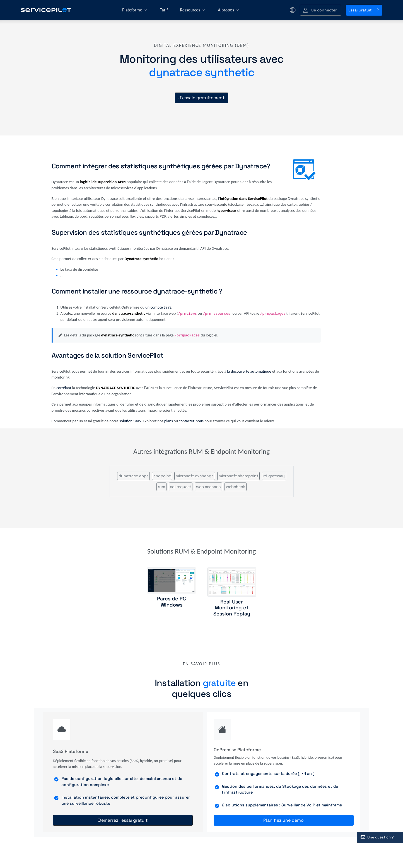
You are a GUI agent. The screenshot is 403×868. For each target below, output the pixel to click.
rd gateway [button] (274, 476)
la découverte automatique (249, 371)
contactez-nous (191, 421)
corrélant (64, 388)
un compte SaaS (158, 307)
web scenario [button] (208, 487)
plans (169, 421)
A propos (229, 10)
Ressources (193, 10)
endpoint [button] (162, 476)
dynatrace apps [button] (133, 476)
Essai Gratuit (364, 10)
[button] (321, 10)
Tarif (164, 10)
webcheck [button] (236, 487)
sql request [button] (181, 487)
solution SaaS (130, 421)
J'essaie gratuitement (201, 98)
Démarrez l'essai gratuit (123, 820)
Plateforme (135, 10)
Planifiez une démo (283, 820)
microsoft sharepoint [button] (238, 476)
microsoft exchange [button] (195, 476)
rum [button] (161, 487)
